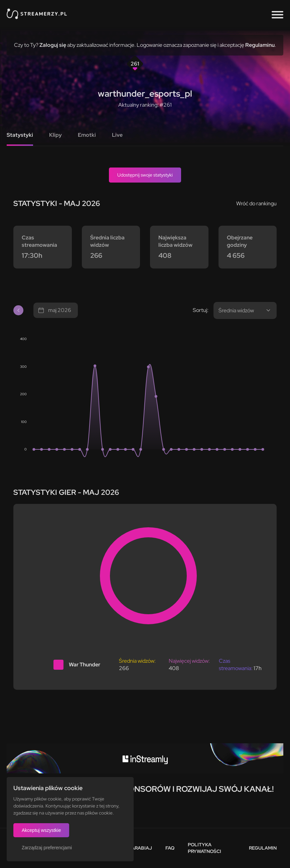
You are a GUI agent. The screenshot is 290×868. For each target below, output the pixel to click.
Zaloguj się (53, 45)
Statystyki (20, 135)
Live (117, 135)
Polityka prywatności (204, 848)
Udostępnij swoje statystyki (145, 175)
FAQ (170, 848)
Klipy (55, 135)
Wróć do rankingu (256, 203)
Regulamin (263, 848)
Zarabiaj (140, 848)
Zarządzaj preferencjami (47, 848)
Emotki (87, 135)
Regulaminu (260, 45)
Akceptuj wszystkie (41, 830)
